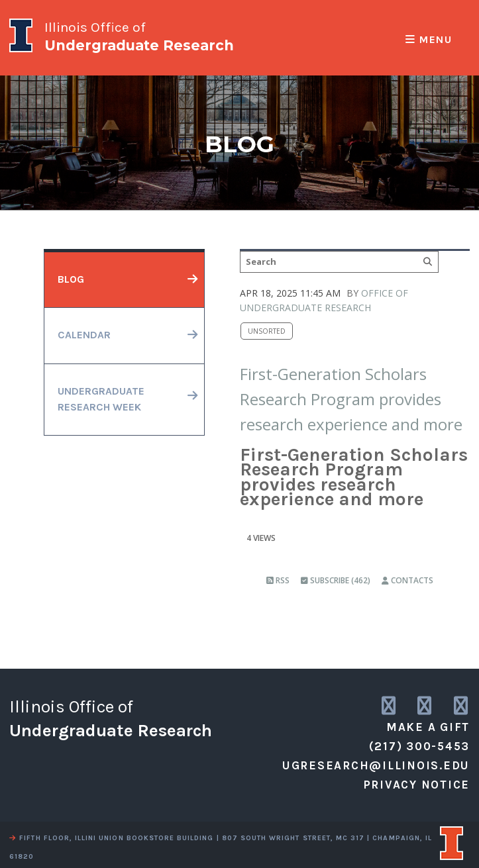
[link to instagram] (390, 706)
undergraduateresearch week (101, 399)
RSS (278, 580)
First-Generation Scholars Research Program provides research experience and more (351, 399)
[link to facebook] (462, 706)
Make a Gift (428, 727)
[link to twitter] (425, 706)
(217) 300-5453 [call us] (420, 746)
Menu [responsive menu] (429, 40)
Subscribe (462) (336, 580)
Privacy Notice (417, 785)
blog (71, 279)
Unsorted (267, 331)
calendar (84, 335)
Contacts (407, 580)
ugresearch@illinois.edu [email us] (376, 765)
